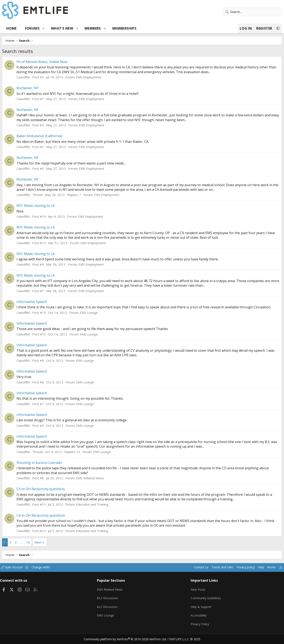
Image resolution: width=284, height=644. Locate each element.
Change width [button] (54, 572)
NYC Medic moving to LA (43, 206)
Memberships (132, 28)
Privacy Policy (197, 625)
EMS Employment (96, 77)
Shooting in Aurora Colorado (46, 467)
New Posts (195, 593)
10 (35, 547)
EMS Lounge (96, 317)
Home (19, 28)
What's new (69, 28)
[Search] (245, 12)
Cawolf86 (30, 77)
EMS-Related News (97, 483)
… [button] (29, 547)
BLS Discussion (111, 601)
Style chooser (23, 572)
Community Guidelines (203, 601)
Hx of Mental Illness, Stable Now (49, 62)
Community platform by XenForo (128, 639)
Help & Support (198, 609)
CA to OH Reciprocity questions (48, 494)
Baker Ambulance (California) (47, 136)
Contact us (186, 572)
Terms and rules (208, 572)
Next (45, 547)
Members (100, 28)
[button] (51, 28)
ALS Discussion (111, 609)
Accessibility (196, 617)
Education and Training (100, 509)
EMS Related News (114, 593)
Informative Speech (39, 302)
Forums (40, 28)
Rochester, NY (35, 88)
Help (249, 572)
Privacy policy (233, 572)
